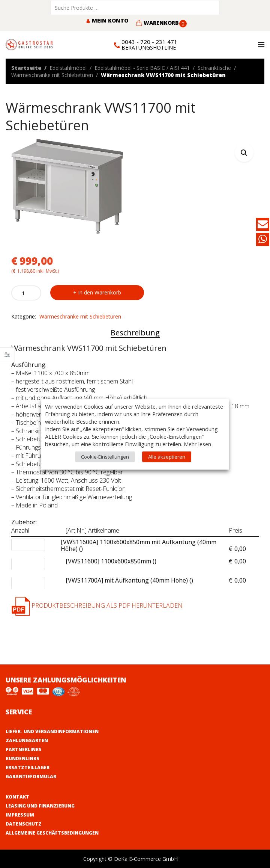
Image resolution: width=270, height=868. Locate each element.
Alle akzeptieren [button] (167, 456)
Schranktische (214, 68)
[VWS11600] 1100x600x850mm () (111, 562)
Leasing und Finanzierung (40, 806)
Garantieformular (31, 777)
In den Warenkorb (100, 292)
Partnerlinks (24, 749)
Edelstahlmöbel (68, 68)
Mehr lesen (197, 444)
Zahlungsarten (27, 740)
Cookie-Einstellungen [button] (105, 456)
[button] (244, 152)
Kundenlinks (22, 759)
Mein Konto (107, 20)
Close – (7, 357)
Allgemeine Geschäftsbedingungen (52, 833)
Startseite (26, 68)
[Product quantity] (26, 293)
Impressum (20, 815)
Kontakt (17, 797)
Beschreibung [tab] (135, 333)
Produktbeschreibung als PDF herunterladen (97, 605)
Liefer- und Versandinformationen (52, 731)
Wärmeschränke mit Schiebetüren (52, 75)
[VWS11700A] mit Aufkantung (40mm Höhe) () (129, 581)
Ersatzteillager (28, 768)
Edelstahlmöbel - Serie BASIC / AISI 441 (142, 68)
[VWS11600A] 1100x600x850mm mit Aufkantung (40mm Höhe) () (143, 546)
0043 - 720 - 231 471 (149, 42)
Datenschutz (24, 824)
